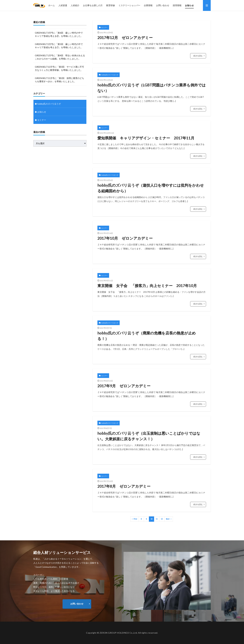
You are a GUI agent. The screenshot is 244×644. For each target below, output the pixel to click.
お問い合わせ (163, 5)
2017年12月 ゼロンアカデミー (125, 38)
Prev (135, 519)
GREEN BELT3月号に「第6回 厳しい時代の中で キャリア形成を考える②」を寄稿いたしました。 (59, 34)
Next (168, 519)
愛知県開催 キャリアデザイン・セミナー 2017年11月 (146, 138)
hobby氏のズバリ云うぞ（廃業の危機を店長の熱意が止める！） (147, 336)
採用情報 (177, 5)
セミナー (104, 27)
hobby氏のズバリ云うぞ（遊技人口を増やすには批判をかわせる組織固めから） (151, 188)
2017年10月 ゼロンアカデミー (125, 238)
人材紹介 (75, 5)
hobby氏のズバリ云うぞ (110, 75)
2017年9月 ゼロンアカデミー (124, 386)
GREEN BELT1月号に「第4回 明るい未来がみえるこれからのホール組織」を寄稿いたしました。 (60, 57)
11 (157, 519)
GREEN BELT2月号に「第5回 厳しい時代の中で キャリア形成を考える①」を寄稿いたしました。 (59, 46)
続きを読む (198, 56)
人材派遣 (63, 5)
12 (162, 519)
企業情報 (148, 5)
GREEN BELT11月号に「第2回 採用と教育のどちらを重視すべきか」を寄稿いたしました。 (59, 80)
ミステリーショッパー (129, 5)
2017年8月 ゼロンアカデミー (124, 486)
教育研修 (110, 5)
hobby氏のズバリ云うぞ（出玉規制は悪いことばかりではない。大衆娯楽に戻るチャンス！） (149, 436)
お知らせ (189, 5)
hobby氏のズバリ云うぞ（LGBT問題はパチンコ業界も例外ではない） (152, 88)
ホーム (52, 5)
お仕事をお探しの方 (93, 5)
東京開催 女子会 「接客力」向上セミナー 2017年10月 (147, 286)
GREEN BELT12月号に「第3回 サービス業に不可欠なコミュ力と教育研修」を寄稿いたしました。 (59, 68)
